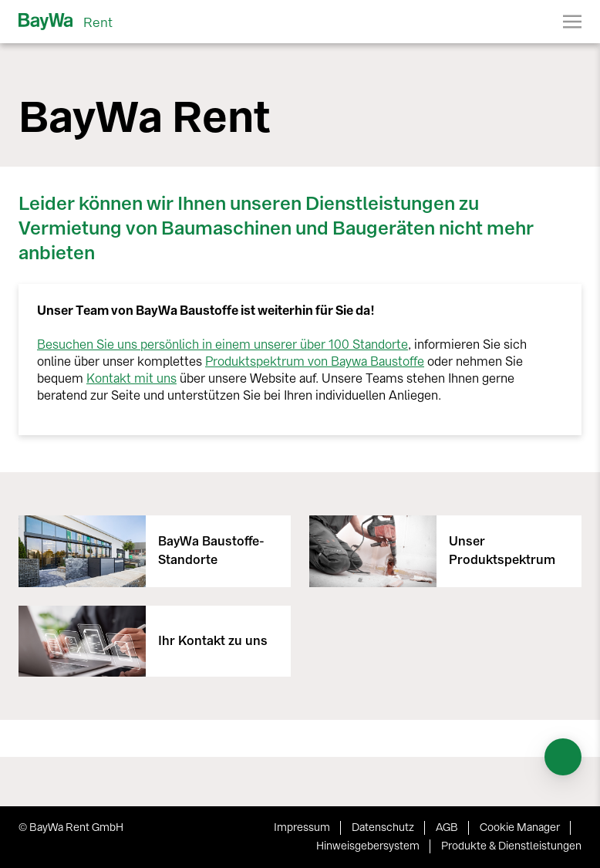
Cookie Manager (520, 827)
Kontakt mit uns (131, 378)
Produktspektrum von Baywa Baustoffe (315, 361)
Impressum (302, 827)
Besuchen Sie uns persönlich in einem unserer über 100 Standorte (222, 344)
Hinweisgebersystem (368, 846)
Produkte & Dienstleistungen (511, 846)
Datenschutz (383, 827)
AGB (447, 827)
